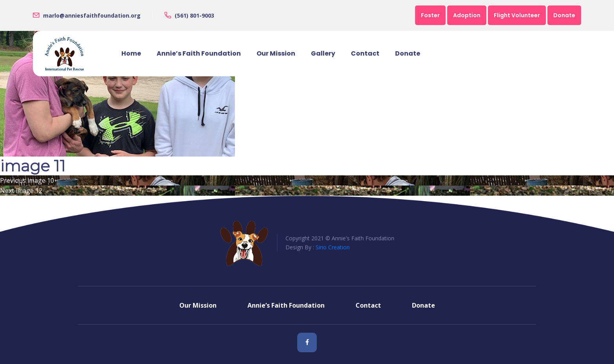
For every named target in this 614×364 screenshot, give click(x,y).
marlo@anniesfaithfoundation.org (92, 15)
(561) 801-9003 (194, 15)
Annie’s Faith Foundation (199, 53)
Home (131, 53)
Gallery (323, 53)
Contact (365, 53)
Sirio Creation (333, 247)
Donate (408, 53)
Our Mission (276, 53)
